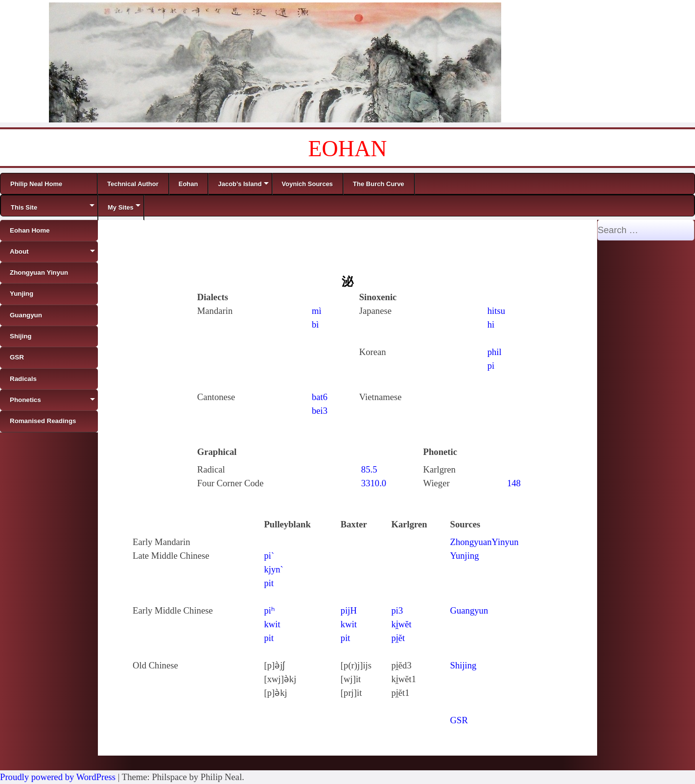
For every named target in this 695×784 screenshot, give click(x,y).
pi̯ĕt (398, 638)
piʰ (269, 610)
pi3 (397, 610)
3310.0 (374, 483)
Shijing (463, 665)
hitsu (496, 311)
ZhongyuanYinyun (485, 542)
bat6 (320, 397)
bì (315, 324)
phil (495, 352)
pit (269, 583)
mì (317, 311)
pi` (269, 556)
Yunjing (465, 556)
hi (491, 324)
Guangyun (469, 610)
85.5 (369, 469)
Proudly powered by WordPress (58, 777)
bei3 (320, 411)
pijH (349, 610)
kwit (272, 624)
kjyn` (273, 569)
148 (514, 483)
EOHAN (348, 149)
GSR (459, 720)
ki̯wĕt (401, 624)
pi (491, 366)
